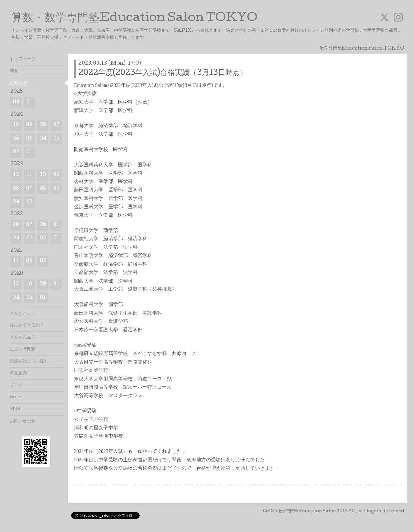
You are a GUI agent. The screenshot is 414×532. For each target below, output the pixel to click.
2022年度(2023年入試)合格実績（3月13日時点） (163, 73)
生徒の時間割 (23, 349)
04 (43, 139)
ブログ (16, 386)
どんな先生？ (23, 338)
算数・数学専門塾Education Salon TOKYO (134, 19)
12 (16, 175)
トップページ (23, 59)
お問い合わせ (23, 421)
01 (29, 102)
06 (16, 139)
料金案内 (18, 373)
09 (29, 125)
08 (43, 125)
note (15, 397)
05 (29, 139)
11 (29, 175)
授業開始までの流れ (29, 361)
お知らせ (18, 83)
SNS (15, 409)
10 (16, 125)
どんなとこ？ (23, 314)
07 (56, 125)
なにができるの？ (27, 326)
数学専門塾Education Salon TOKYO (317, 512)
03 (16, 102)
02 (16, 152)
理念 (14, 71)
